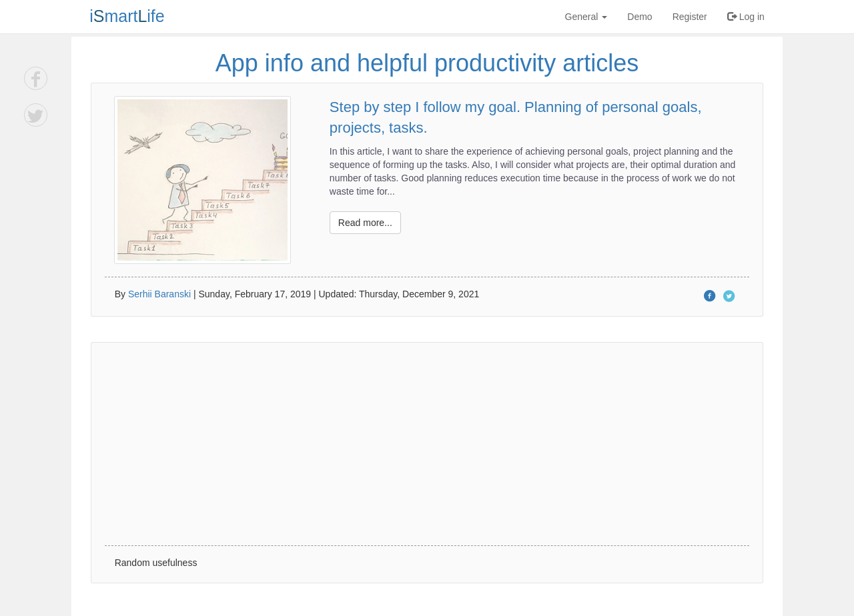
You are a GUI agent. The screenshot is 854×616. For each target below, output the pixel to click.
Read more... (365, 223)
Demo (639, 17)
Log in (746, 17)
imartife (127, 16)
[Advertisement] (427, 444)
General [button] (586, 17)
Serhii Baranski (159, 294)
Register (690, 17)
